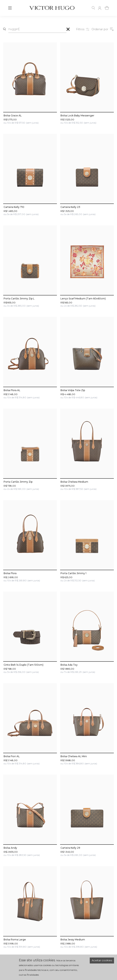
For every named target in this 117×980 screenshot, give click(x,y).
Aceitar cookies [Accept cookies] (102, 960)
